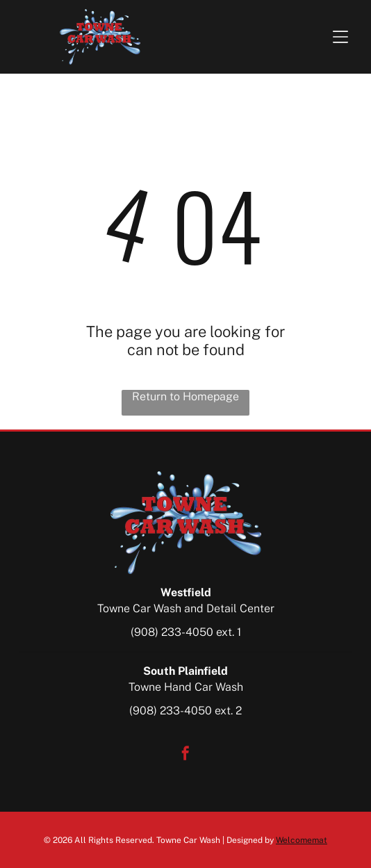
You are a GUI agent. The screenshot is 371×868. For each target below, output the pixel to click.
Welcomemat (302, 840)
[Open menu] (340, 37)
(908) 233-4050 (172, 632)
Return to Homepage (185, 396)
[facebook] (185, 755)
